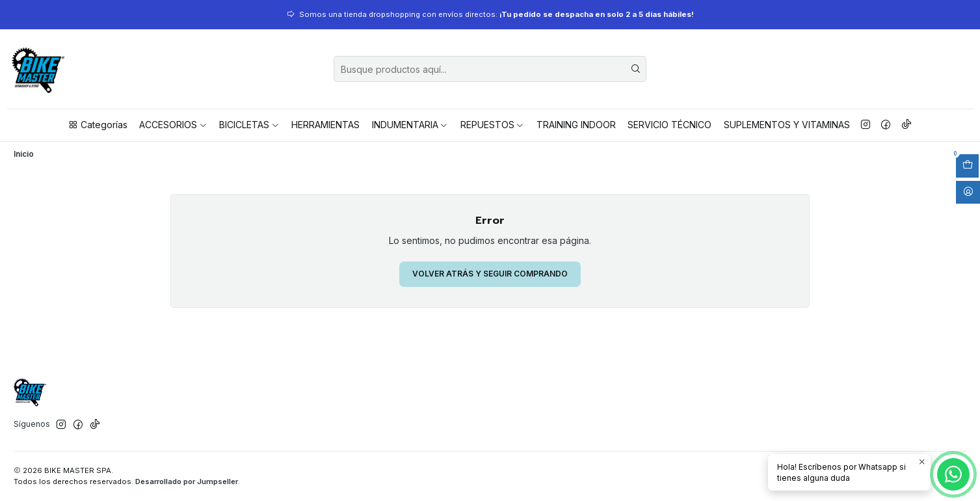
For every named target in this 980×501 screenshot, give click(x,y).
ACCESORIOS (173, 125)
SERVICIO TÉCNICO (669, 125)
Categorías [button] (98, 125)
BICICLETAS (249, 125)
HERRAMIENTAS (325, 125)
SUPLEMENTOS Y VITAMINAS (787, 125)
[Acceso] (968, 193)
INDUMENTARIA (410, 125)
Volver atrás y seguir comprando (490, 274)
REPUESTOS (493, 125)
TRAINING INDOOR (576, 125)
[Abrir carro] (967, 166)
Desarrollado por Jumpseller (187, 481)
